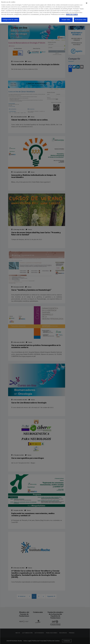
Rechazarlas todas (81, 18)
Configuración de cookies (10, 18)
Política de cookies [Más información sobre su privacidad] (72, 13)
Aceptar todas (66, 18)
